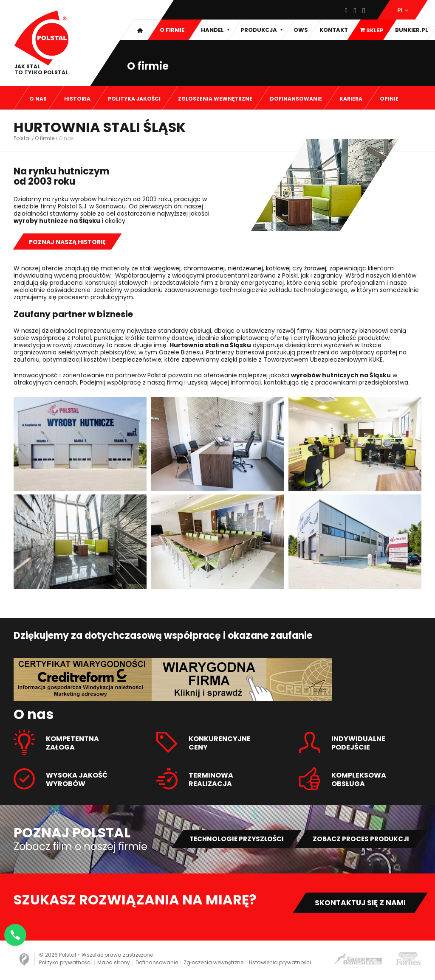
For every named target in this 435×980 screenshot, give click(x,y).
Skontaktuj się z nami (357, 903)
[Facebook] (346, 11)
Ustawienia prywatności (280, 964)
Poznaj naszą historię (67, 242)
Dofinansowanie (157, 964)
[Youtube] (364, 11)
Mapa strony (114, 964)
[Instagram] (355, 11)
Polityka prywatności (65, 964)
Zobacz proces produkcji (358, 839)
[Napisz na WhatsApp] (17, 933)
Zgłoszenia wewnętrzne (213, 964)
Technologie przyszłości (227, 839)
